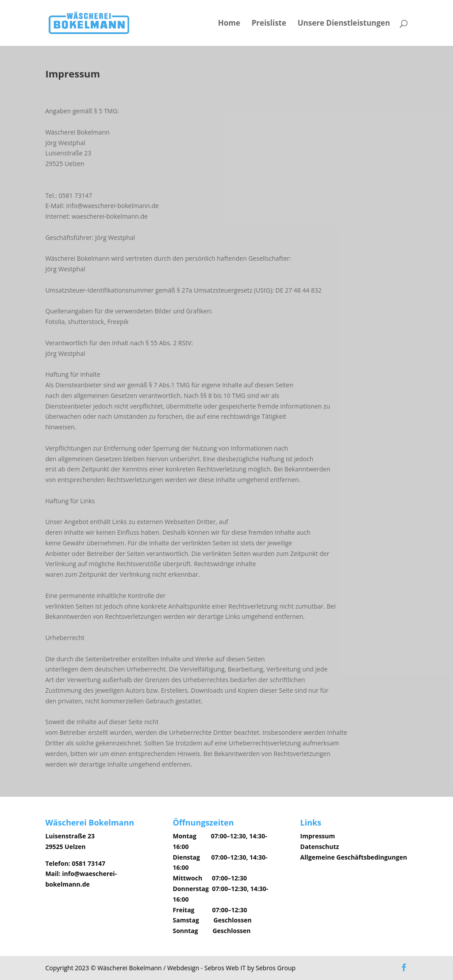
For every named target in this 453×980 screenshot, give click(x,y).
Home (229, 24)
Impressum (318, 836)
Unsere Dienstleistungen (344, 24)
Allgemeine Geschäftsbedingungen (354, 857)
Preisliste (269, 24)
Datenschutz (320, 847)
